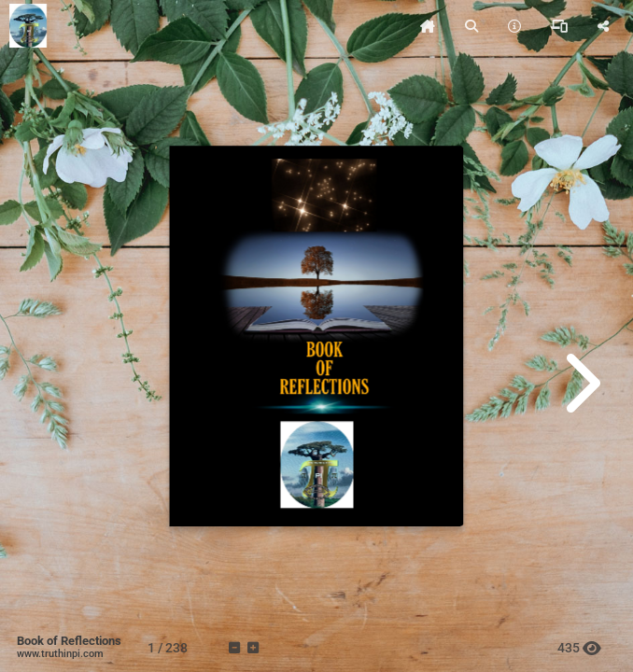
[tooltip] (428, 26)
